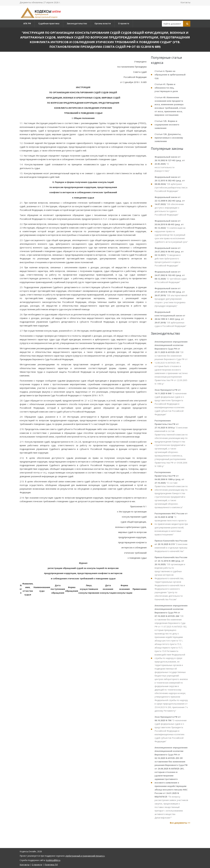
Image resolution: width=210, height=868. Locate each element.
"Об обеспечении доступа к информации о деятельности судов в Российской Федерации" (170, 206)
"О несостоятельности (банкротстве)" (170, 164)
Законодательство (77, 23)
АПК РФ (27, 23)
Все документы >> (180, 823)
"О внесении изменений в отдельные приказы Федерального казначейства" (171, 546)
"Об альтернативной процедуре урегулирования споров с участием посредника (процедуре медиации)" (171, 297)
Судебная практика (49, 23)
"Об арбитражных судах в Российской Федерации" (170, 319)
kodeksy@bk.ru (53, 860)
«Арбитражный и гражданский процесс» (85, 856)
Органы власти (103, 23)
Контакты (185, 2)
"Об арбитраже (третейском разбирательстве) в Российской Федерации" (171, 184)
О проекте (124, 23)
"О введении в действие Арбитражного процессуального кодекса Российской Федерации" (169, 257)
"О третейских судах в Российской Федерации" (171, 277)
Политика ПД (51, 865)
